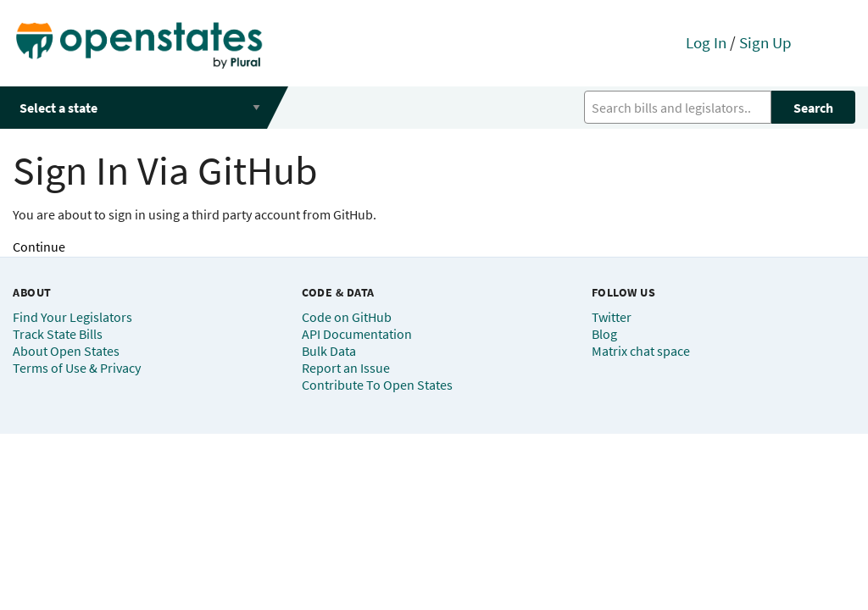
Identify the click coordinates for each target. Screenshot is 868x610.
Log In (706, 42)
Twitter (612, 317)
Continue (39, 247)
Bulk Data (329, 351)
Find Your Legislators (72, 317)
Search (813, 108)
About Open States (66, 351)
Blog (604, 334)
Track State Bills (58, 334)
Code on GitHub (347, 317)
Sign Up (765, 42)
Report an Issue (346, 368)
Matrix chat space (641, 351)
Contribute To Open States (377, 385)
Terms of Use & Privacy (77, 368)
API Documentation (357, 334)
